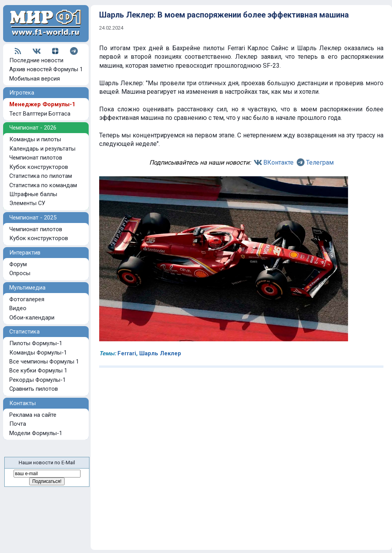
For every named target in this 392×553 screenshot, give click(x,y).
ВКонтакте (278, 162)
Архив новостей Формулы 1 (46, 69)
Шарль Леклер (160, 353)
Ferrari (127, 353)
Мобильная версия (35, 79)
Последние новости (36, 60)
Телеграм (320, 162)
